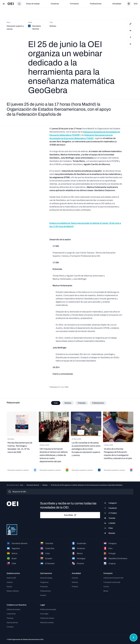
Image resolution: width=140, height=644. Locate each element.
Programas (44, 582)
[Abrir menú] (4, 4)
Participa (10, 618)
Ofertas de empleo (14, 609)
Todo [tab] (56, 403)
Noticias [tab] (68, 403)
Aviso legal (44, 614)
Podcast (75, 587)
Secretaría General (33, 485)
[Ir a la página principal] (11, 4)
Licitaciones (11, 614)
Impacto (43, 595)
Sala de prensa (12, 623)
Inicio (22, 485)
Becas (106, 591)
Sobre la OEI (11, 578)
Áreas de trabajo (33, 4)
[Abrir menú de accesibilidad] (134, 638)
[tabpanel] (70, 442)
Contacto (10, 627)
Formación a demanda (112, 582)
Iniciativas (55, 4)
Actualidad (117, 4)
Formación (74, 4)
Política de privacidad (48, 609)
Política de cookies (47, 618)
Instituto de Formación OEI (113, 578)
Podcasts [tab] (82, 403)
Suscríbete (70, 515)
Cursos (106, 587)
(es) (136, 4)
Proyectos (44, 587)
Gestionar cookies (47, 623)
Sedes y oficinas (13, 591)
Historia (10, 582)
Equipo (9, 587)
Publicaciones (96, 4)
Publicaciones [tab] (98, 403)
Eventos (75, 578)
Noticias (45, 485)
